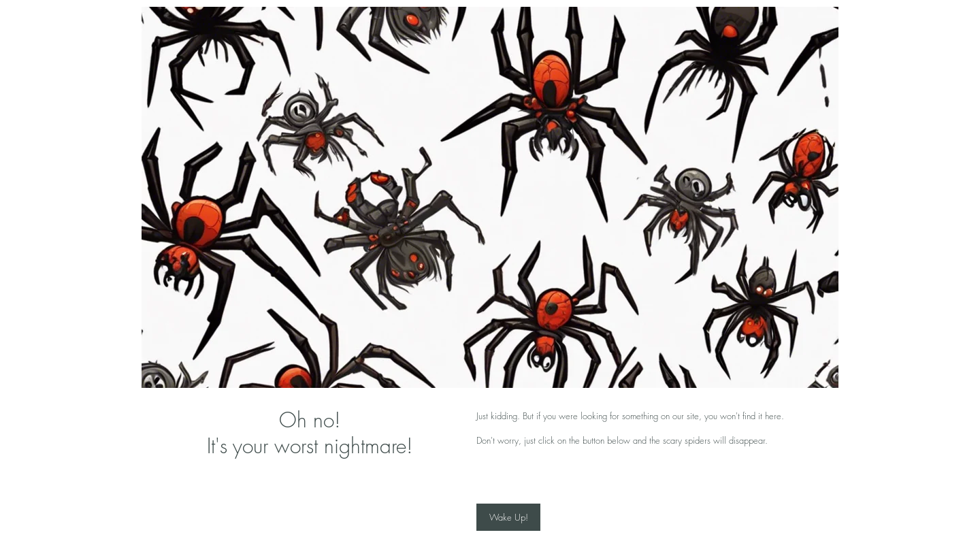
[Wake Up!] (508, 517)
